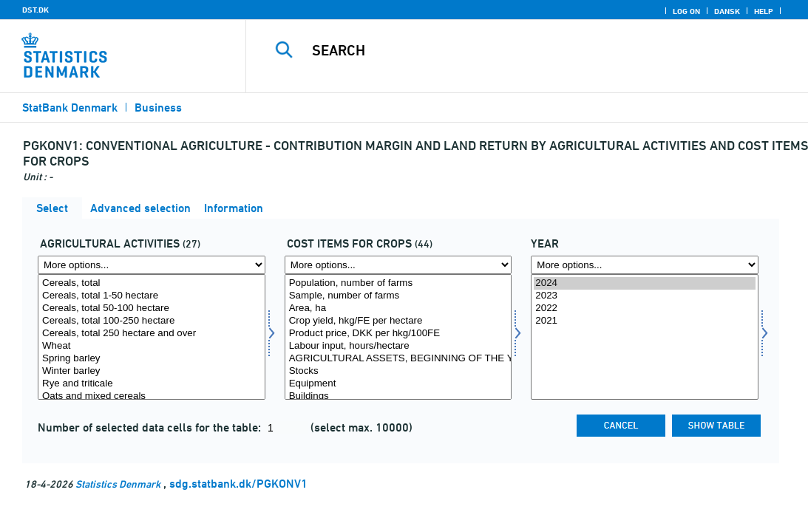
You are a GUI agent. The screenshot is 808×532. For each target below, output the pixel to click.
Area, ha (398, 308)
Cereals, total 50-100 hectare (152, 308)
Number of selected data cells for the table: (151, 427)
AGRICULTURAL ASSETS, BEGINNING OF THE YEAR (398, 359)
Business (158, 108)
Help (764, 11)
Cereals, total (152, 283)
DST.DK (35, 10)
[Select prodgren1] (152, 337)
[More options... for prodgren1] (152, 265)
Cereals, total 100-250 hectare (152, 321)
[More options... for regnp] (398, 265)
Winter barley (152, 371)
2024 (645, 283)
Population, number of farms (398, 283)
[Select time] (645, 337)
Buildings (398, 396)
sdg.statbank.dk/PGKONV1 (238, 484)
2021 (645, 321)
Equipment (398, 384)
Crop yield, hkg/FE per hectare (398, 321)
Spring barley (152, 359)
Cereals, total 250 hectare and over (152, 334)
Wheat (152, 346)
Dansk (727, 11)
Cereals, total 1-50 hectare (152, 296)
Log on (686, 11)
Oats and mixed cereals (152, 396)
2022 (645, 308)
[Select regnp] (398, 337)
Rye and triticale (152, 384)
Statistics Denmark (118, 484)
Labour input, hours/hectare (398, 346)
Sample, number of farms (398, 296)
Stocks (398, 371)
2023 (645, 296)
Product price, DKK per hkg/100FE (398, 334)
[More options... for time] (645, 265)
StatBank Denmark (70, 108)
